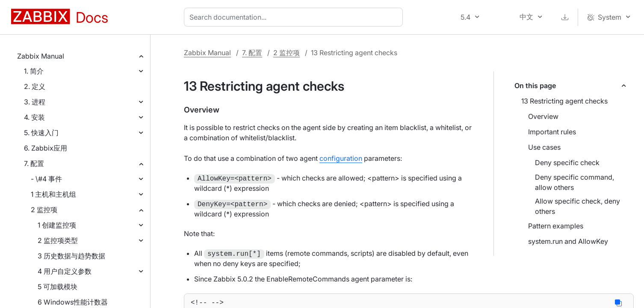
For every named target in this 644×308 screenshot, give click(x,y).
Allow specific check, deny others (578, 206)
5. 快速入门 (41, 133)
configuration (341, 158)
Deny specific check (567, 163)
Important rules (552, 132)
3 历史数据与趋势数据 (71, 256)
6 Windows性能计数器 (73, 302)
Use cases (544, 147)
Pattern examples (556, 226)
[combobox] (295, 17)
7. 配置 (34, 163)
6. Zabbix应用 (46, 148)
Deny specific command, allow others (575, 182)
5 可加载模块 (58, 287)
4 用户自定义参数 (65, 271)
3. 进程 (35, 102)
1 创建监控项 (57, 225)
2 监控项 (44, 210)
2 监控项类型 (58, 240)
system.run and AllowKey (568, 241)
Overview (543, 116)
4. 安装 (34, 117)
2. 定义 (35, 86)
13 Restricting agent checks (564, 101)
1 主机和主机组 (53, 194)
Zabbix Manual (41, 56)
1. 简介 (34, 71)
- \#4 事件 (46, 179)
